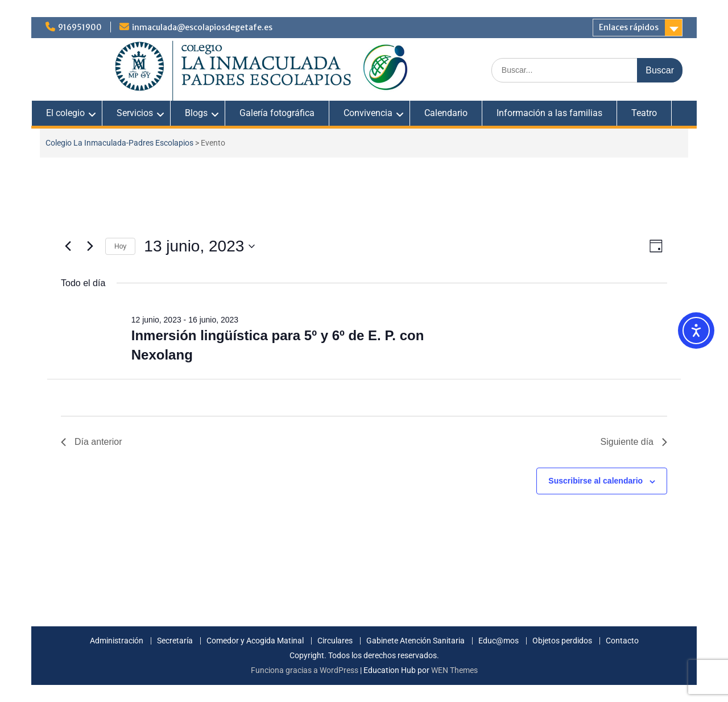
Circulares (335, 641)
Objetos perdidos (562, 641)
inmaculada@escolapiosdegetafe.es (202, 27)
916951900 (80, 27)
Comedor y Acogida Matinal (255, 641)
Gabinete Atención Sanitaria (415, 641)
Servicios (135, 113)
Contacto (622, 641)
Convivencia (368, 113)
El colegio (65, 113)
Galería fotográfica (277, 113)
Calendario (446, 113)
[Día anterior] (68, 246)
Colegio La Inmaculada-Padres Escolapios (119, 143)
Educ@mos (499, 641)
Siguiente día (634, 442)
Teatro (644, 113)
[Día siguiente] (90, 246)
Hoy (120, 246)
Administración (117, 641)
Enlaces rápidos (629, 27)
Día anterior (92, 442)
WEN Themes (454, 670)
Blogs (196, 113)
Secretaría (175, 641)
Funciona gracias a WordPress (305, 670)
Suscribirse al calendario (595, 481)
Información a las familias (549, 113)
